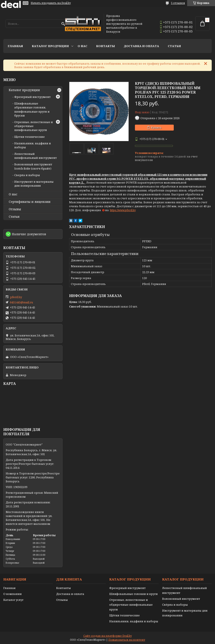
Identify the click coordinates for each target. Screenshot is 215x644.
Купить (156, 127)
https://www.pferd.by (123, 210)
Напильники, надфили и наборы (134, 621)
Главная (15, 46)
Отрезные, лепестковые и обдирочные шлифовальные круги (131, 605)
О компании (13, 594)
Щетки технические (30, 137)
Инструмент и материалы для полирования (34, 184)
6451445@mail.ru (21, 302)
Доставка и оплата (141, 46)
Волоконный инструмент (181, 599)
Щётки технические (125, 615)
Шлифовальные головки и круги (133, 594)
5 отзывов (178, 3)
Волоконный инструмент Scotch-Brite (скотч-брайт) (33, 166)
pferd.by (16, 297)
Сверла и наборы (27, 175)
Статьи (174, 46)
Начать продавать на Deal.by (51, 3)
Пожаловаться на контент (127, 640)
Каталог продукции (50, 46)
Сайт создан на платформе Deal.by (108, 636)
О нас (82, 46)
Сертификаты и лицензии (30, 202)
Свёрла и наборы (175, 605)
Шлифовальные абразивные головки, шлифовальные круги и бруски (32, 109)
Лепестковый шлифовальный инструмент (36, 156)
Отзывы (15, 209)
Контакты (106, 46)
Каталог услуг (13, 600)
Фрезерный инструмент (32, 97)
